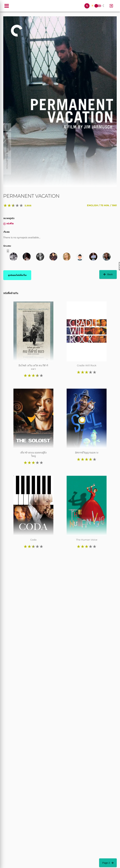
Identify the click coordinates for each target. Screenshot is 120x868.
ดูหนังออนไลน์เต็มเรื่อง (17, 275)
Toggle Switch (96, 6)
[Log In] (111, 6)
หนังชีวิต (9, 224)
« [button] (8, 251)
